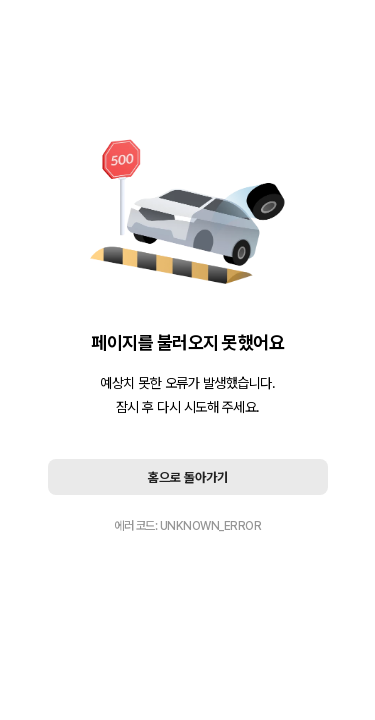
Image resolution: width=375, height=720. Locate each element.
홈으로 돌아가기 (188, 477)
